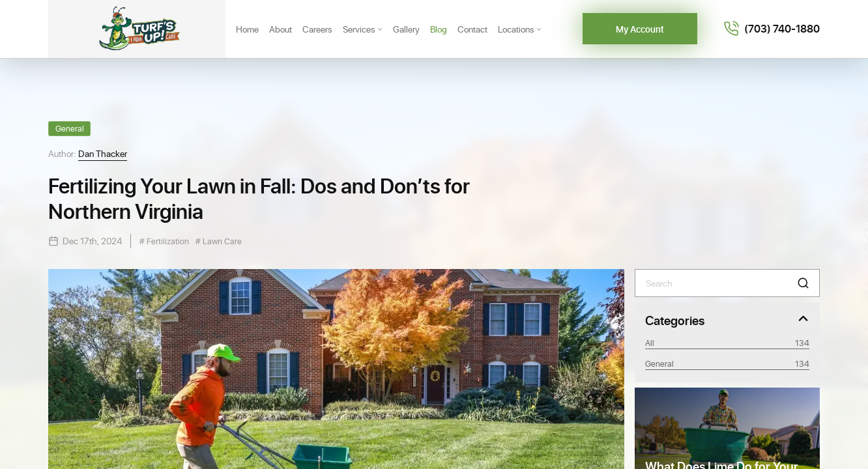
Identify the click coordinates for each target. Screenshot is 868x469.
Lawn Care (221, 241)
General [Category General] (727, 363)
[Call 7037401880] (772, 29)
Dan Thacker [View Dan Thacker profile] (103, 153)
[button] (803, 283)
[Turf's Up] (137, 29)
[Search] (727, 283)
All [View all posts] (727, 343)
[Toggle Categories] (727, 320)
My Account (640, 29)
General (70, 128)
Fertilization (167, 241)
